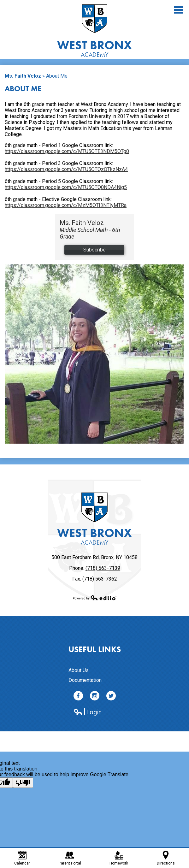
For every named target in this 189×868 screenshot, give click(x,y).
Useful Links (95, 649)
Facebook (78, 697)
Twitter (111, 697)
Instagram (95, 697)
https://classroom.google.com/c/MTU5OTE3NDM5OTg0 (67, 151)
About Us (79, 670)
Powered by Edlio (95, 598)
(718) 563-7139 (103, 568)
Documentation (85, 680)
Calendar (22, 858)
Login (88, 712)
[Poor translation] (23, 783)
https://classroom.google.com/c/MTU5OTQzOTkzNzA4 (66, 169)
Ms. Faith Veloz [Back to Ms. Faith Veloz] (23, 76)
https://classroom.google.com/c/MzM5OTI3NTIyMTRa (66, 205)
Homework (119, 858)
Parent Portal (70, 858)
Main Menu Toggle (178, 10)
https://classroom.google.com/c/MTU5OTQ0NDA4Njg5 (66, 187)
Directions (166, 858)
